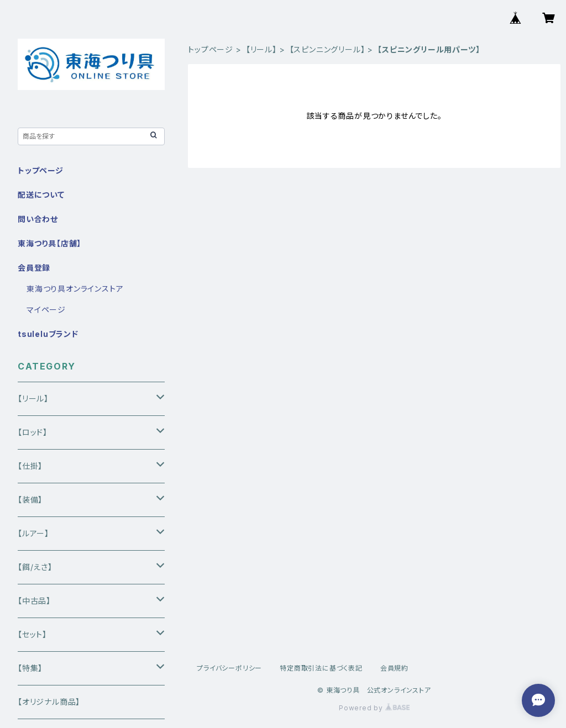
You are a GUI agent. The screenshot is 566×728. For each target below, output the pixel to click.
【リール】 (261, 49)
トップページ (211, 49)
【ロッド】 (33, 432)
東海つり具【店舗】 (49, 243)
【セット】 (32, 634)
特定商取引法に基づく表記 (321, 668)
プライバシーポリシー (229, 668)
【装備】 (30, 500)
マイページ (46, 310)
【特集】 (30, 668)
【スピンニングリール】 (327, 49)
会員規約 (394, 668)
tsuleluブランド (48, 334)
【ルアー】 (33, 533)
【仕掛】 (30, 466)
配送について (41, 195)
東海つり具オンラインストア (75, 289)
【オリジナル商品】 (49, 702)
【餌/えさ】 (35, 567)
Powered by (374, 708)
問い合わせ (38, 219)
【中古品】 (34, 601)
